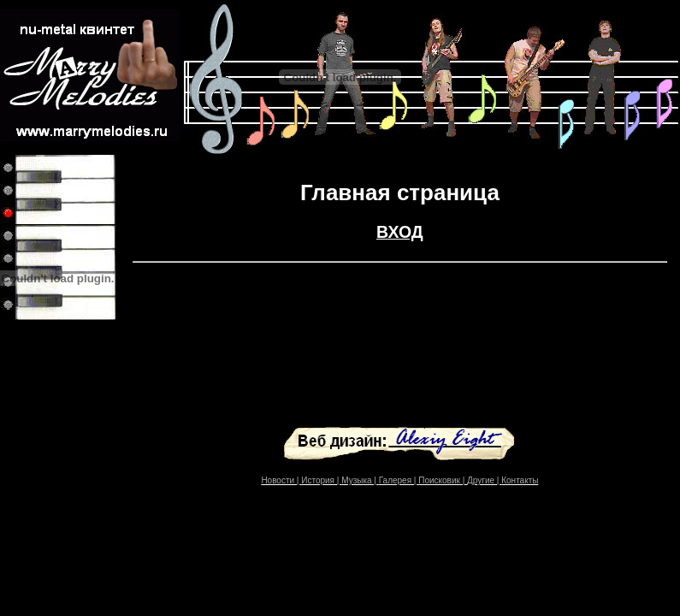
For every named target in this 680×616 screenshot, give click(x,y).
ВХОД (400, 232)
